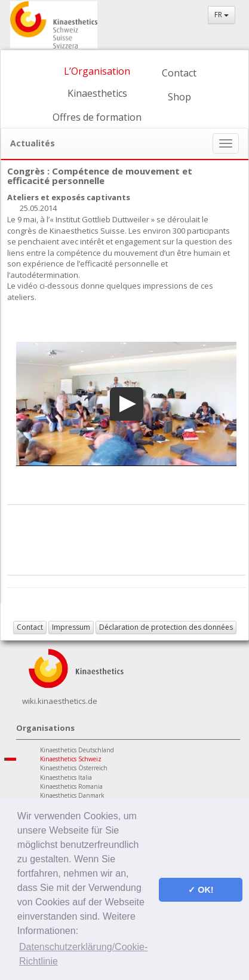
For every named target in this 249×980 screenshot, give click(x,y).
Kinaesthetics (97, 93)
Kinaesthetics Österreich (74, 768)
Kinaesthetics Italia (66, 777)
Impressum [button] (71, 627)
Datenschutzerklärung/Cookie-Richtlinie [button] (83, 954)
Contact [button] (30, 627)
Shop (179, 97)
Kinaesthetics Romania (71, 786)
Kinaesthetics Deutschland (77, 750)
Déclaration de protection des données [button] (166, 627)
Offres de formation (97, 117)
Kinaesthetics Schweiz (71, 759)
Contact (179, 73)
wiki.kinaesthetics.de (60, 701)
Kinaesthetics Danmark (72, 795)
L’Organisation (97, 71)
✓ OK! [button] (201, 890)
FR (222, 15)
